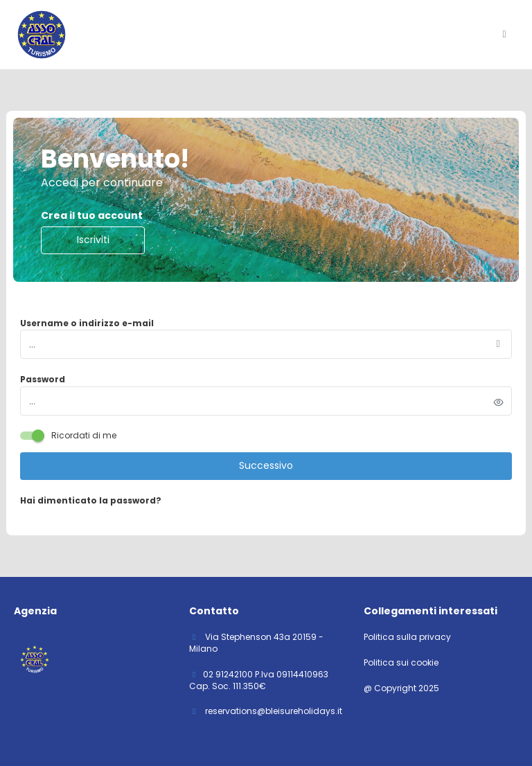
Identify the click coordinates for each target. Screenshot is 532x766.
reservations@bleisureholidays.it (273, 711)
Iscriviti (93, 240)
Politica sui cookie (401, 663)
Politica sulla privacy (407, 637)
